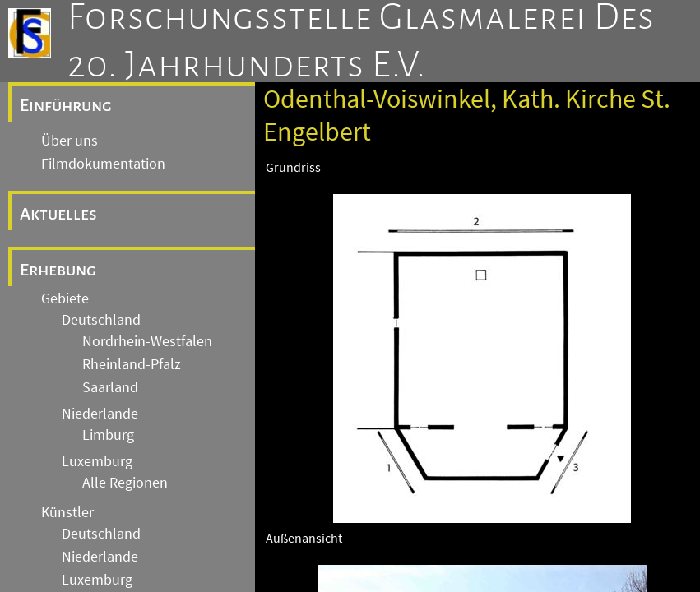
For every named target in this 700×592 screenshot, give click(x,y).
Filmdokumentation (103, 164)
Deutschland (101, 320)
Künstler (67, 512)
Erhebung (58, 270)
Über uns (70, 141)
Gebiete (65, 298)
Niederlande (100, 414)
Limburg (108, 435)
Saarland (110, 387)
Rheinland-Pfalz (132, 364)
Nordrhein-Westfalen (147, 341)
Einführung (66, 105)
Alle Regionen (125, 483)
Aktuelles (58, 214)
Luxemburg (97, 461)
